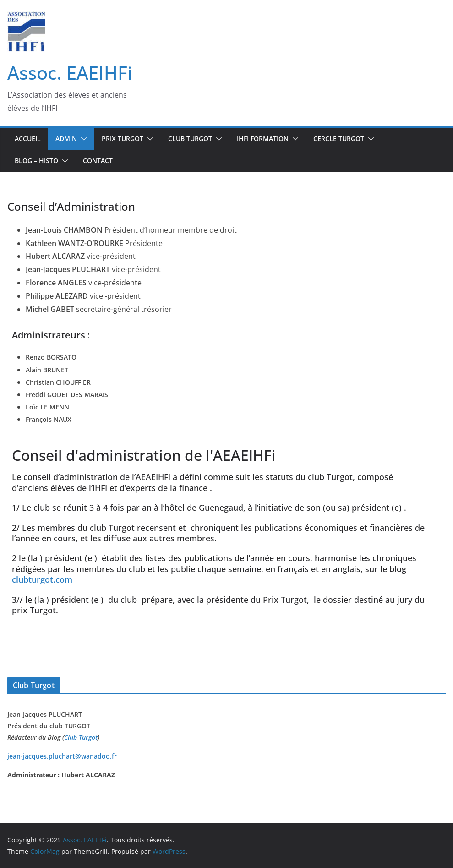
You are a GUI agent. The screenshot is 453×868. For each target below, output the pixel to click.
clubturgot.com (42, 579)
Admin (66, 139)
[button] (82, 139)
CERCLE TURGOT (339, 139)
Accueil (28, 139)
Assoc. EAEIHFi (70, 73)
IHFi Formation (263, 139)
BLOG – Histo (36, 161)
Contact (98, 161)
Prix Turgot (123, 139)
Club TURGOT (190, 139)
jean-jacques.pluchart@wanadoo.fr (62, 756)
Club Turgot (81, 737)
